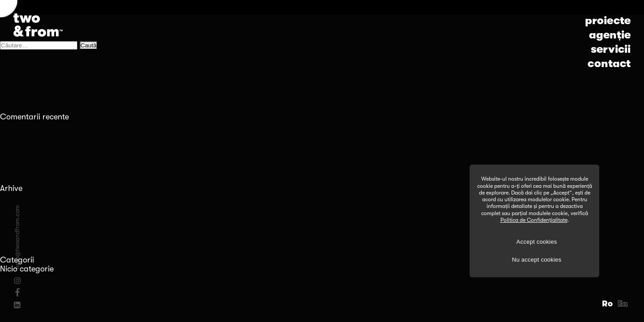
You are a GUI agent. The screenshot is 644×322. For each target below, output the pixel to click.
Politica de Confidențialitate (534, 220)
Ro (608, 304)
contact (609, 64)
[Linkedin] (17, 305)
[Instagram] (17, 281)
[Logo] (38, 25)
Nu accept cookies (537, 260)
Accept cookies (537, 242)
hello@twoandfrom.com (17, 237)
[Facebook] (17, 292)
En (623, 304)
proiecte (608, 21)
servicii (611, 49)
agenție (610, 35)
